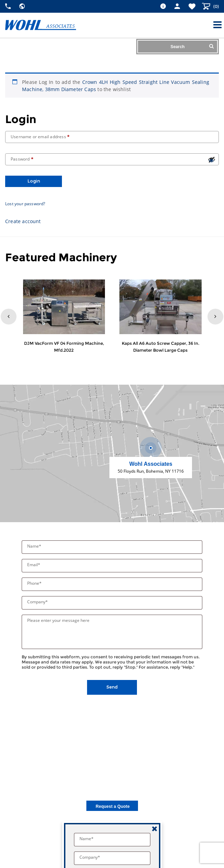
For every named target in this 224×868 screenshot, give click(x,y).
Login (34, 181)
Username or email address (40, 137)
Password (22, 159)
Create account (23, 221)
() (216, 6)
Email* (34, 565)
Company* (38, 602)
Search (192, 46)
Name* (35, 546)
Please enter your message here (58, 620)
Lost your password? (25, 204)
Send (112, 687)
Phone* (35, 583)
